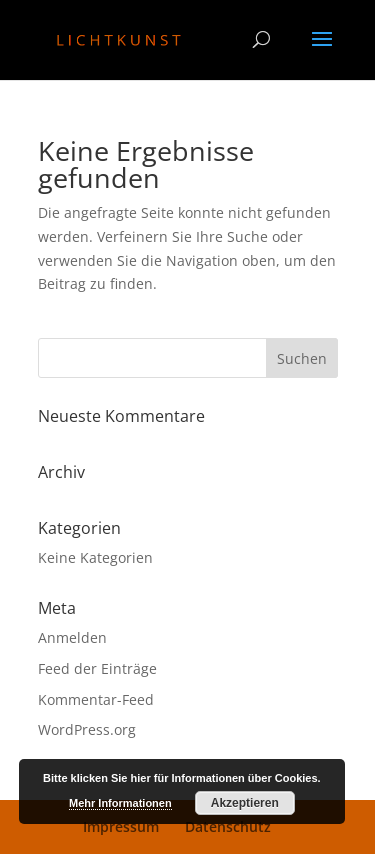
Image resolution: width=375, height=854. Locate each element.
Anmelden (72, 637)
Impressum (121, 826)
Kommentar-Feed (96, 699)
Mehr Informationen (120, 803)
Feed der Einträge (97, 668)
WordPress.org (87, 729)
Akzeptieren (245, 803)
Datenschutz (228, 826)
